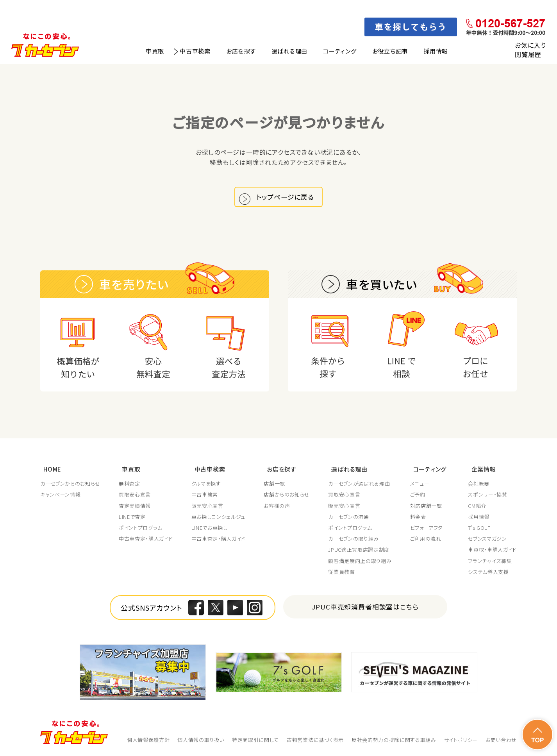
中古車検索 (195, 51)
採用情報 (436, 51)
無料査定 (130, 484)
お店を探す (241, 51)
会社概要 (479, 484)
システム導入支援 (488, 572)
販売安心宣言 (208, 506)
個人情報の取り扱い (201, 740)
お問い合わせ (501, 740)
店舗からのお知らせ (287, 495)
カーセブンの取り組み (355, 539)
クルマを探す (207, 484)
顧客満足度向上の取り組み (361, 561)
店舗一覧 (275, 484)
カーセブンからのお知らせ (70, 484)
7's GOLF (479, 528)
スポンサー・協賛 (487, 495)
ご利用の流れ (427, 539)
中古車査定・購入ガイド (146, 539)
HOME (49, 471)
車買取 (155, 51)
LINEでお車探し (210, 528)
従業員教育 (343, 572)
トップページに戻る (287, 199)
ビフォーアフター (430, 528)
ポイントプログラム (141, 528)
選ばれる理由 (290, 51)
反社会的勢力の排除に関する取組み (394, 740)
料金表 (419, 517)
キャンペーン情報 (60, 495)
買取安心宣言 (135, 495)
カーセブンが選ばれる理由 (360, 484)
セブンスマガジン (487, 539)
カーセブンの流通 (350, 517)
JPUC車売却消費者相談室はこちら (365, 607)
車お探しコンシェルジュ (219, 517)
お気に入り (530, 45)
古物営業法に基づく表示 (315, 740)
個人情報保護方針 (148, 740)
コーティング (340, 51)
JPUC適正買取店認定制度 (360, 550)
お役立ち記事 (390, 51)
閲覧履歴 (528, 54)
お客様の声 (278, 506)
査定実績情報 (135, 506)
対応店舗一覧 (427, 506)
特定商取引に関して (255, 740)
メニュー (421, 484)
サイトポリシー (461, 740)
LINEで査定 (133, 517)
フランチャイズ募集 (490, 561)
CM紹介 (477, 506)
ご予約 (419, 495)
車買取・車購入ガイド (492, 550)
